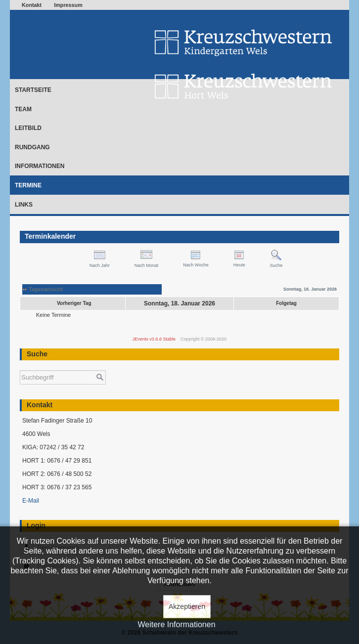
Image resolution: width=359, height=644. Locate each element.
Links (24, 205)
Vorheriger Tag (74, 303)
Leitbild (28, 128)
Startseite (33, 90)
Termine (28, 185)
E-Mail (31, 501)
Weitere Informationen (176, 624)
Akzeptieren (187, 606)
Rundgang (32, 147)
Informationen (40, 166)
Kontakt (32, 5)
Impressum (68, 5)
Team (23, 109)
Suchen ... (20, 365)
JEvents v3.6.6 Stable (154, 339)
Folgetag (286, 303)
